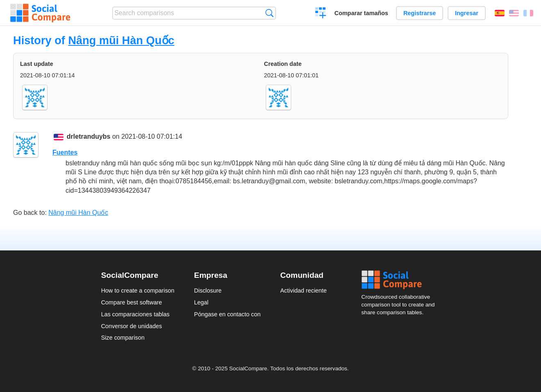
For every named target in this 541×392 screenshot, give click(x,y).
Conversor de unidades (132, 326)
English (514, 13)
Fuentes (65, 152)
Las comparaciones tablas (135, 314)
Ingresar (467, 13)
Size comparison (123, 338)
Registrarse (420, 13)
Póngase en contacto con (227, 314)
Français (528, 13)
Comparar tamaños (361, 13)
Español (500, 13)
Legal (201, 302)
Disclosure (208, 291)
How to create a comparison (138, 291)
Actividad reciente (303, 291)
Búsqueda (269, 13)
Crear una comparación (321, 14)
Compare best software (132, 302)
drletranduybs (89, 136)
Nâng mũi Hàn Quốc (121, 40)
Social (401, 280)
